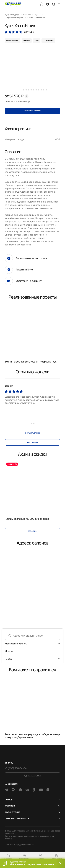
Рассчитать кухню (32, 111)
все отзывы (32, 442)
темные (27, 41)
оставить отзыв (32, 433)
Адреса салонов (33, 776)
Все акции (32, 531)
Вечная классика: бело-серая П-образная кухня (32, 362)
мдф (37, 41)
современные (12, 41)
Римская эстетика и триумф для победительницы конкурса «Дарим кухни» (32, 736)
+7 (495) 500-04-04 (16, 768)
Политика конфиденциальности (19, 844)
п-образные (48, 41)
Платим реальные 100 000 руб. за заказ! (27, 519)
